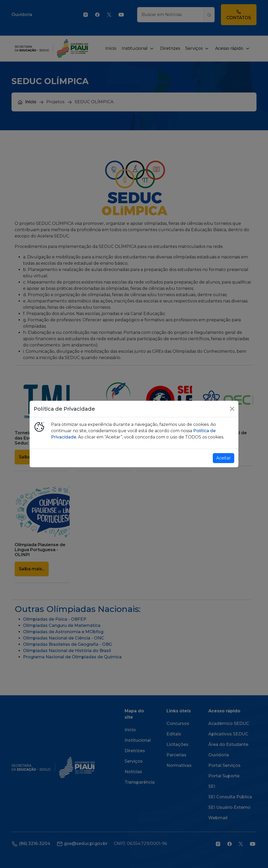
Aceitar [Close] (224, 458)
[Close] (232, 409)
